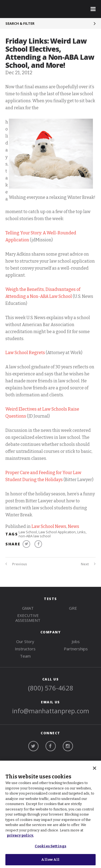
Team (25, 656)
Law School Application (57, 532)
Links (81, 532)
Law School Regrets (25, 353)
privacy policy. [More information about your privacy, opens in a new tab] (20, 835)
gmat (28, 608)
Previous (16, 564)
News (74, 526)
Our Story (25, 641)
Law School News (49, 526)
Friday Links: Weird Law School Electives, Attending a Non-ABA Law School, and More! (50, 53)
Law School (28, 532)
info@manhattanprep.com (51, 711)
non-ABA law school (35, 536)
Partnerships (76, 649)
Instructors (25, 649)
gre (73, 608)
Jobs (76, 641)
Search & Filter (20, 23)
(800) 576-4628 (51, 688)
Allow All (50, 860)
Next (88, 564)
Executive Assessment (28, 618)
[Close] (95, 768)
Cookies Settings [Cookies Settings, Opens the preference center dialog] (50, 846)
